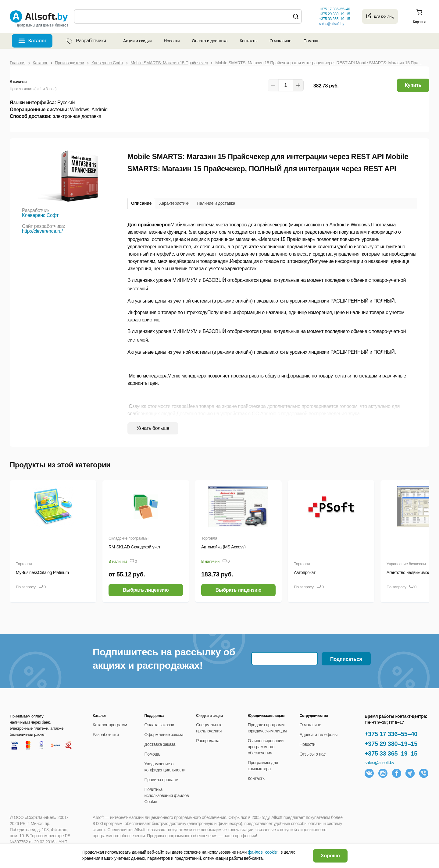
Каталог (37, 41)
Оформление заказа (164, 735)
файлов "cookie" (263, 852)
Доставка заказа (160, 744)
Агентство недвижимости (410, 572)
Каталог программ (110, 725)
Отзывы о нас (312, 754)
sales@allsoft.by (331, 24)
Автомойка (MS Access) (223, 547)
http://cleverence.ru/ (42, 231)
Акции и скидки (137, 41)
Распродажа (208, 741)
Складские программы (128, 538)
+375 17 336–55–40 (391, 734)
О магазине (280, 41)
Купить (413, 85)
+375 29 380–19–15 (391, 744)
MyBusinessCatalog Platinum (42, 572)
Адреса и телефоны (318, 735)
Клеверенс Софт (40, 215)
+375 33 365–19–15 (391, 753)
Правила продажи (162, 780)
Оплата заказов (159, 725)
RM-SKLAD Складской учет (134, 547)
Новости (172, 41)
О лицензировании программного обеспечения (266, 747)
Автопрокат (305, 572)
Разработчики (86, 41)
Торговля (24, 564)
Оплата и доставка (210, 41)
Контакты (248, 41)
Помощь (311, 41)
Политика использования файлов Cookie (167, 795)
